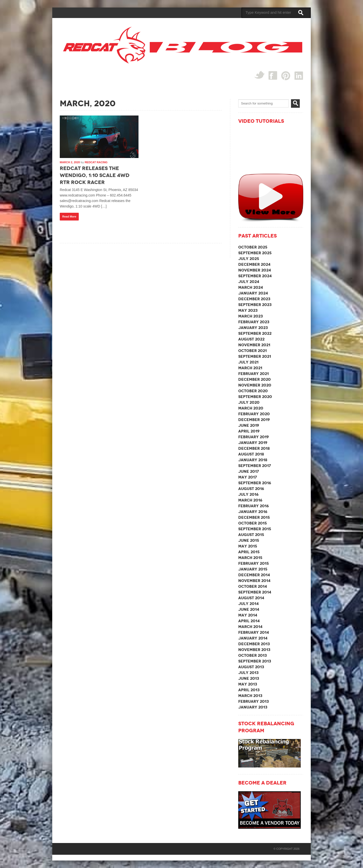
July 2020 (249, 402)
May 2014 (248, 615)
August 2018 (251, 454)
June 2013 (249, 678)
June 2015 (249, 540)
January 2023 (253, 328)
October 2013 (252, 655)
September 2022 (255, 333)
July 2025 (249, 259)
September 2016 (255, 483)
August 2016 (251, 489)
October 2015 (252, 523)
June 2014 (249, 609)
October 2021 (252, 351)
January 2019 (253, 443)
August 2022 (251, 339)
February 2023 (254, 322)
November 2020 (255, 385)
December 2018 (254, 448)
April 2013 (249, 690)
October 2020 (253, 391)
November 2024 (255, 270)
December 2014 (254, 575)
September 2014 (255, 592)
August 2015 (251, 535)
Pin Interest (286, 76)
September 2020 (255, 397)
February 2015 (253, 563)
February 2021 (253, 374)
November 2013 (254, 650)
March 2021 (250, 368)
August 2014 (251, 598)
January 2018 (253, 460)
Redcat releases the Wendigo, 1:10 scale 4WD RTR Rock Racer (95, 175)
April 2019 (249, 431)
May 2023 (248, 310)
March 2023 (250, 316)
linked (299, 75)
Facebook (273, 75)
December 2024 (254, 264)
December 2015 (254, 517)
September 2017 (255, 466)
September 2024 (255, 276)
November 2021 (254, 345)
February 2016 (253, 506)
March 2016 (250, 500)
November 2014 (254, 581)
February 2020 (254, 414)
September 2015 (255, 529)
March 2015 (250, 558)
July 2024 (249, 282)
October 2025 (253, 247)
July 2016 (248, 494)
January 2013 (253, 707)
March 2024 (251, 287)
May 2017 (248, 477)
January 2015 (253, 569)
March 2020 (251, 408)
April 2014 (249, 621)
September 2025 (255, 253)
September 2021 (255, 356)
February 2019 (253, 437)
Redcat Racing (96, 162)
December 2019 (254, 420)
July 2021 (248, 362)
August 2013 (251, 667)
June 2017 (249, 471)
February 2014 (254, 632)
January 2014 (253, 638)
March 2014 (250, 627)
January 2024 (253, 293)
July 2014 (248, 604)
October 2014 (253, 586)
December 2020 (254, 379)
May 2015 (248, 546)
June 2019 (249, 425)
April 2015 (249, 552)
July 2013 (248, 673)
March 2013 (250, 696)
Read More (69, 216)
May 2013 (248, 684)
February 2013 (253, 701)
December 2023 (254, 299)
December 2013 (254, 644)
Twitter (259, 75)
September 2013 (255, 661)
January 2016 (253, 512)
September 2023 (255, 305)
